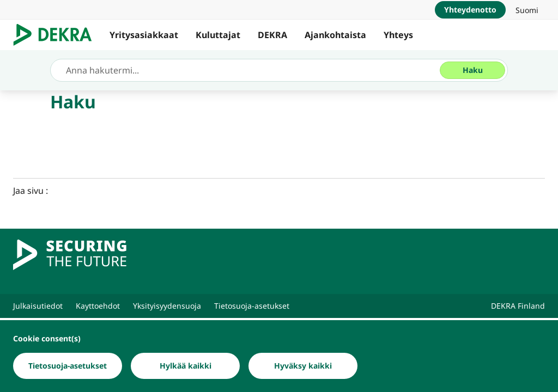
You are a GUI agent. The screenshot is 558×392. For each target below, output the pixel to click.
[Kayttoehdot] (98, 306)
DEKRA (272, 35)
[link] (527, 10)
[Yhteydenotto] (470, 10)
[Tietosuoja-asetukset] (68, 366)
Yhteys (398, 35)
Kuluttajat (218, 35)
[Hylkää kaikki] (185, 366)
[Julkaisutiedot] (38, 306)
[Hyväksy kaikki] (303, 366)
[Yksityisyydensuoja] (167, 306)
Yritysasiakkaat (144, 35)
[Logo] (57, 35)
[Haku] (472, 70)
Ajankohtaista (335, 35)
